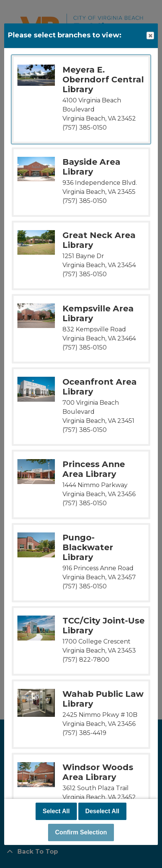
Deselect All (102, 811)
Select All (56, 811)
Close (150, 36)
